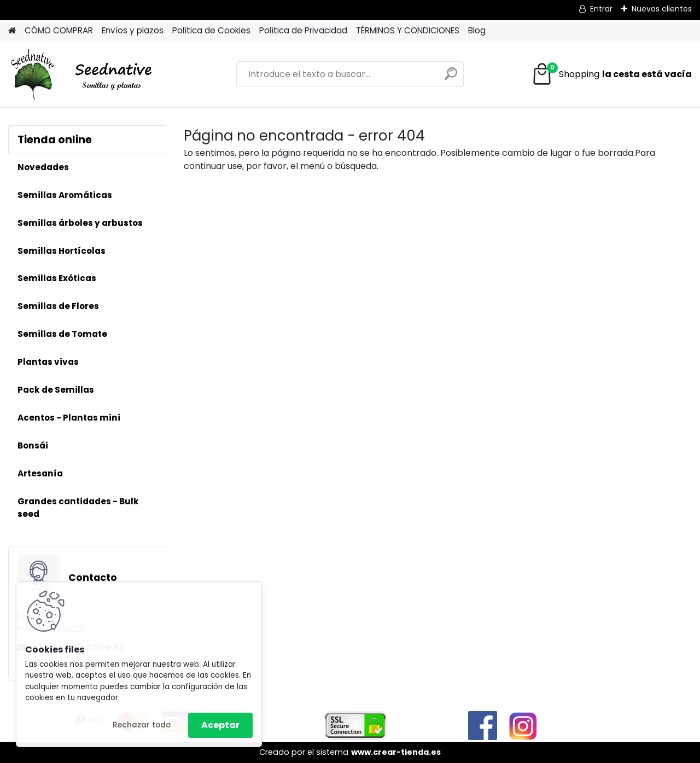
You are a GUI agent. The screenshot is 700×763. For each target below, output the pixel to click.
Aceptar (220, 725)
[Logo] (83, 74)
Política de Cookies (211, 30)
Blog (477, 30)
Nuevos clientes (662, 9)
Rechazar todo (142, 725)
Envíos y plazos (133, 30)
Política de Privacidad (303, 30)
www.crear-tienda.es (396, 752)
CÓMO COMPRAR (59, 30)
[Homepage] (12, 31)
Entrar (601, 9)
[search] (451, 78)
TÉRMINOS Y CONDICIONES (408, 30)
